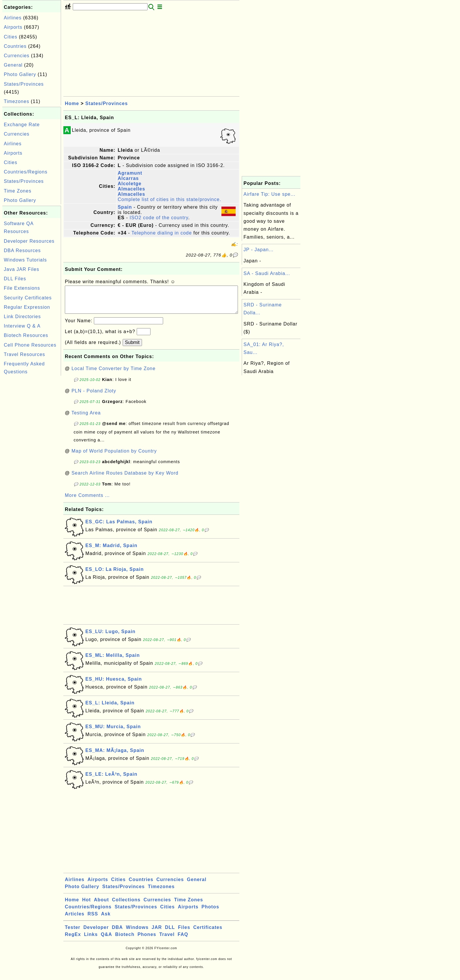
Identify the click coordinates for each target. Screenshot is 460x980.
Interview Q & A (22, 326)
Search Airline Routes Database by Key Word (125, 479)
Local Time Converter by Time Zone (114, 374)
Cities (11, 37)
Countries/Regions (26, 172)
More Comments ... (87, 501)
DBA (117, 933)
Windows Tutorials (25, 260)
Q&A (107, 940)
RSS (93, 920)
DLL (170, 933)
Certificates (208, 933)
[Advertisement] (32, 465)
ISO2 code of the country (159, 218)
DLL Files (15, 279)
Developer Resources (29, 241)
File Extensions (22, 288)
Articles (75, 920)
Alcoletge (130, 184)
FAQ (183, 940)
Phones (147, 940)
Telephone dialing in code (162, 233)
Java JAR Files (22, 269)
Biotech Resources (26, 335)
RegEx (73, 940)
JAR (157, 933)
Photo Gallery (20, 74)
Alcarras (128, 178)
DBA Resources (22, 251)
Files (184, 933)
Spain (125, 207)
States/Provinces (24, 84)
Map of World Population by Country (114, 457)
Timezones (17, 101)
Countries (15, 46)
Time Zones (18, 191)
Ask (106, 920)
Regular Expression (27, 307)
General (13, 65)
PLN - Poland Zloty (94, 397)
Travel (167, 940)
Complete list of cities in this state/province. (169, 199)
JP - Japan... (259, 250)
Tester (73, 933)
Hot (87, 906)
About (101, 906)
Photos (210, 913)
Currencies (17, 56)
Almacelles (131, 189)
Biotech (125, 940)
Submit (132, 348)
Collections (126, 906)
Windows (137, 933)
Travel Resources (24, 354)
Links (91, 940)
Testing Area (86, 419)
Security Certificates (28, 298)
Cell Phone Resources (30, 345)
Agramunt (130, 173)
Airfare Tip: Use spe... (269, 194)
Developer (96, 933)
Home (72, 103)
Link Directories (22, 317)
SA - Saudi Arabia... (267, 273)
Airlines (13, 18)
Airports (13, 27)
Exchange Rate (22, 125)
